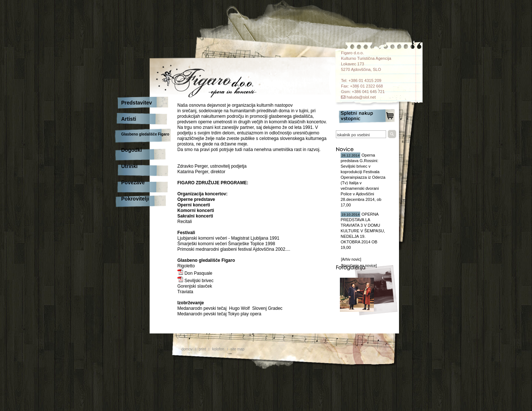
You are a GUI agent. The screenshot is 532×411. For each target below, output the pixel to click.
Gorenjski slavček (195, 286)
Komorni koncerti (196, 210)
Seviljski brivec (195, 281)
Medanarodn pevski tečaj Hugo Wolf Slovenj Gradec (230, 308)
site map (238, 349)
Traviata (185, 292)
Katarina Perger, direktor (201, 172)
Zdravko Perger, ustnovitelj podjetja (212, 166)
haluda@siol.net (361, 97)
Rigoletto (186, 266)
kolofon (218, 349)
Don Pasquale (195, 273)
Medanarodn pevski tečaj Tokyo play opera (219, 314)
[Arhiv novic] (351, 259)
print (202, 349)
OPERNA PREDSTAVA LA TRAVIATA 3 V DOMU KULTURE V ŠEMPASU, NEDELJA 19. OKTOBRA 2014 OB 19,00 (363, 231)
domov (187, 349)
